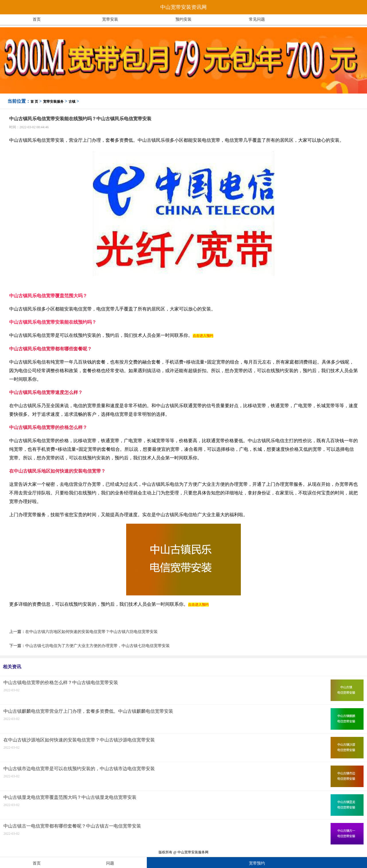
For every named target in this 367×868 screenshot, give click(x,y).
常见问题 (257, 19)
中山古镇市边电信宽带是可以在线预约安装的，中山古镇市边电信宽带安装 (79, 769)
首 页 (34, 102)
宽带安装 (110, 19)
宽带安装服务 (53, 102)
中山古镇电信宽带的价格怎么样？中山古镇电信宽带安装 (61, 682)
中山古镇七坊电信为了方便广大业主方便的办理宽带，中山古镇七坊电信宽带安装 (97, 646)
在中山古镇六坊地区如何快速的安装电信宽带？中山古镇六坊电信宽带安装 (91, 632)
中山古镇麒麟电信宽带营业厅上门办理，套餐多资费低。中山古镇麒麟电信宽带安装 (88, 711)
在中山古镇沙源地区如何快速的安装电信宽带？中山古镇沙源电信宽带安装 (79, 740)
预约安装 (183, 19)
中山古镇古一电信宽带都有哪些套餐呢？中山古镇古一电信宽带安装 (72, 826)
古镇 (72, 102)
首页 (37, 19)
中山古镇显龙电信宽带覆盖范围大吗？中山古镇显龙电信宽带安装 (70, 797)
